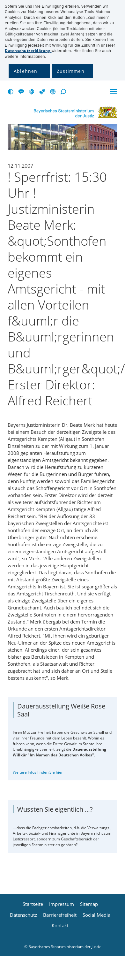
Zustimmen (71, 71)
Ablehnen (26, 71)
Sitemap (89, 904)
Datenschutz (23, 915)
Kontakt (60, 926)
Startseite (33, 904)
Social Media (96, 915)
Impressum (62, 904)
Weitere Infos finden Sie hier (38, 772)
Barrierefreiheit (60, 915)
